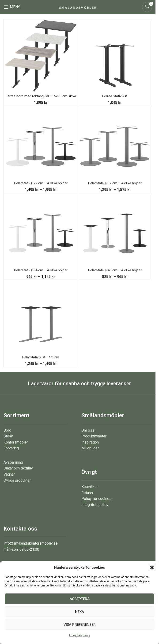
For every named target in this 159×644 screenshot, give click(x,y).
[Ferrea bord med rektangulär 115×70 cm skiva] (41, 56)
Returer (87, 498)
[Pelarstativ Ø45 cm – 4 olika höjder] (115, 235)
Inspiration (90, 447)
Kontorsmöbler (16, 447)
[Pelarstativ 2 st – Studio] (41, 322)
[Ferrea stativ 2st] (115, 56)
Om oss (88, 435)
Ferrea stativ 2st (115, 96)
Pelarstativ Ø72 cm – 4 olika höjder (41, 188)
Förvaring (11, 453)
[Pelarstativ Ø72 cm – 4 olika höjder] (41, 148)
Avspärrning (13, 468)
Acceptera (80, 599)
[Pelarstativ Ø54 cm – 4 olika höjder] (41, 235)
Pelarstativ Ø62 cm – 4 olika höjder (115, 188)
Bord (7, 435)
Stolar (8, 442)
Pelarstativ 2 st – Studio (41, 362)
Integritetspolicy (80, 635)
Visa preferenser (80, 625)
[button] (152, 568)
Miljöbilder (90, 453)
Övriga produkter (17, 486)
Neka (79, 612)
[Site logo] (78, 7)
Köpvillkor (90, 492)
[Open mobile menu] (12, 7)
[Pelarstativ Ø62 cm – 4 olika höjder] (115, 148)
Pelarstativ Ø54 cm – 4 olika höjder (41, 275)
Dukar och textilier (18, 474)
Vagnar (9, 479)
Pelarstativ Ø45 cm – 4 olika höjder (115, 275)
